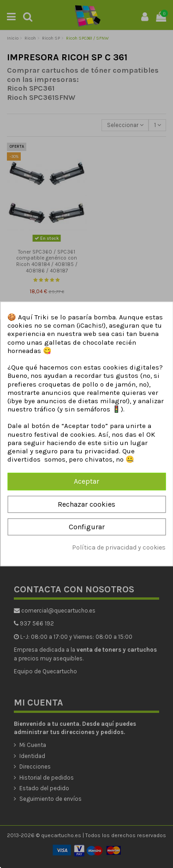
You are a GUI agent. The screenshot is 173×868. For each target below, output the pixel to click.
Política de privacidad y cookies (119, 547)
